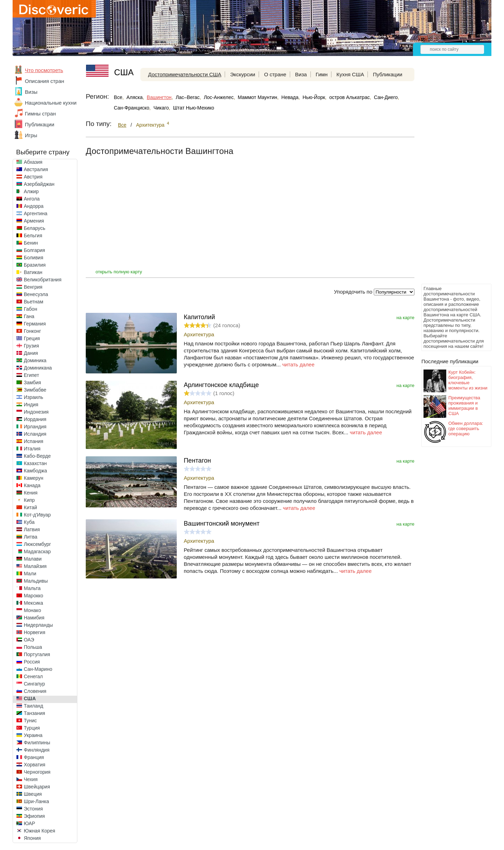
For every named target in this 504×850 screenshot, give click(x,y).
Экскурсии (243, 74)
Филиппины (37, 743)
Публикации (40, 124)
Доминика (35, 360)
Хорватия (34, 765)
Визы (31, 92)
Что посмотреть (44, 70)
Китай (30, 507)
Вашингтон (159, 97)
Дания (31, 353)
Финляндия (37, 750)
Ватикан (33, 272)
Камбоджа (35, 471)
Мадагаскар (37, 552)
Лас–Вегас (188, 97)
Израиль (33, 397)
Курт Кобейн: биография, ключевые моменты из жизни (468, 380)
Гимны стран (40, 114)
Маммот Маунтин (257, 97)
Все (118, 97)
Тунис (30, 721)
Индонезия (36, 412)
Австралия (36, 169)
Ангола (32, 199)
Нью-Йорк (314, 97)
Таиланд (33, 706)
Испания (34, 441)
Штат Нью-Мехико (194, 108)
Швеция (33, 794)
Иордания (35, 419)
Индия (31, 405)
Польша (33, 647)
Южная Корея (40, 831)
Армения (34, 221)
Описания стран (44, 81)
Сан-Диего (386, 97)
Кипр (29, 500)
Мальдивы (36, 581)
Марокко (33, 596)
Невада (290, 97)
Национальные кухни (51, 103)
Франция (34, 757)
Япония (32, 838)
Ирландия (35, 427)
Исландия (35, 434)
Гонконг (32, 331)
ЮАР (29, 823)
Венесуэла (36, 294)
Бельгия (33, 236)
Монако (32, 610)
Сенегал (33, 676)
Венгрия (33, 287)
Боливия (34, 258)
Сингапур (34, 684)
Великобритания (43, 280)
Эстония (33, 809)
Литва (31, 537)
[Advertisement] (449, 177)
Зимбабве (35, 390)
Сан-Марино (38, 669)
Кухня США (350, 74)
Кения (31, 493)
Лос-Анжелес (219, 97)
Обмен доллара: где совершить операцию (466, 428)
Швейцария (37, 787)
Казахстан (35, 463)
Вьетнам (34, 302)
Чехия (31, 779)
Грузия (31, 346)
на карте (405, 318)
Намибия (34, 618)
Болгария (34, 250)
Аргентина (36, 213)
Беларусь (34, 228)
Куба (29, 522)
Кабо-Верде (37, 456)
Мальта (32, 588)
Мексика (33, 603)
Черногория (37, 772)
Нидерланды (38, 625)
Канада (32, 485)
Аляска (134, 97)
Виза (301, 74)
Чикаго (161, 108)
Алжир (31, 191)
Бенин (31, 243)
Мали (30, 574)
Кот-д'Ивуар (37, 515)
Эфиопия (34, 816)
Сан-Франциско (131, 108)
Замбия (32, 382)
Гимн (322, 74)
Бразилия (35, 265)
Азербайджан (39, 184)
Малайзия (35, 566)
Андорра (34, 206)
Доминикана (38, 368)
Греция (32, 338)
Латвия (32, 529)
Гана (29, 316)
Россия (32, 662)
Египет (31, 375)
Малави (33, 559)
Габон (30, 309)
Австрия (33, 177)
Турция (32, 728)
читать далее (298, 364)
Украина (33, 735)
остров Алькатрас (350, 97)
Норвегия (34, 632)
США (30, 698)
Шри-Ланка (36, 801)
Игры (31, 135)
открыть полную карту (119, 272)
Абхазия (33, 162)
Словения (35, 691)
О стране (275, 74)
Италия (32, 449)
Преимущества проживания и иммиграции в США (464, 406)
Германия (35, 324)
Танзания (34, 713)
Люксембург (37, 544)
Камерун (34, 478)
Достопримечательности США (185, 74)
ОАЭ (29, 640)
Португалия (37, 654)
